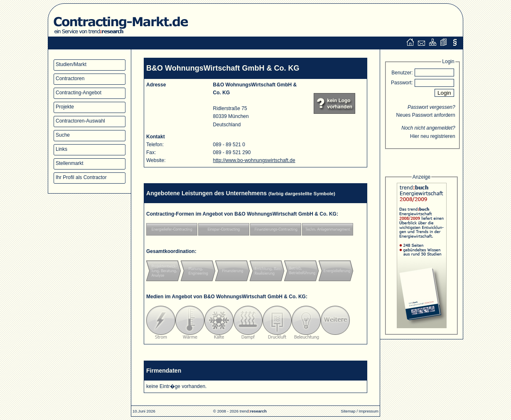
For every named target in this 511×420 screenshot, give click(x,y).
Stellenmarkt (70, 163)
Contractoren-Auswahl (80, 121)
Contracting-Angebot (79, 93)
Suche (63, 135)
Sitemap (348, 411)
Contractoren (70, 79)
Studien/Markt (71, 64)
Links (61, 149)
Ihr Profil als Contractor (81, 177)
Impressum (369, 411)
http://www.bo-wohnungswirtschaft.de (254, 160)
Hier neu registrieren (433, 136)
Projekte (65, 107)
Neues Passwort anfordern (426, 115)
